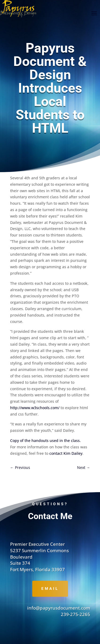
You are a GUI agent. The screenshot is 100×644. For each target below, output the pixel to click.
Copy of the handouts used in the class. (45, 440)
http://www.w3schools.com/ (35, 408)
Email (50, 588)
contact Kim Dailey (66, 453)
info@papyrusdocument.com (59, 608)
